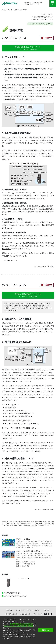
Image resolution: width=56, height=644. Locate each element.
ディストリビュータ (23, 578)
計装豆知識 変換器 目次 (12, 593)
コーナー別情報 (13, 10)
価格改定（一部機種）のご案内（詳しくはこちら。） (33, 3)
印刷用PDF (48, 38)
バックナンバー (48, 14)
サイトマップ (38, 614)
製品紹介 (10, 610)
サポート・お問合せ (34, 610)
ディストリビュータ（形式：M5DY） (39, 153)
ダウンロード (20, 610)
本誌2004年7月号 (11, 306)
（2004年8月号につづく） (11, 261)
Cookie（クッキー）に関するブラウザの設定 (18, 626)
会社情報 (46, 610)
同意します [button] (46, 630)
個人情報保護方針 (11, 614)
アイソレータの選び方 (23, 539)
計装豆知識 (23, 10)
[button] (3, 642)
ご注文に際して (25, 614)
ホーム (4, 10)
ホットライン (6, 249)
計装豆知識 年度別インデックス (43, 17)
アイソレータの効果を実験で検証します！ (30, 551)
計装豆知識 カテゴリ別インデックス (42, 19)
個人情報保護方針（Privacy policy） (22, 624)
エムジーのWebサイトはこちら (15, 596)
